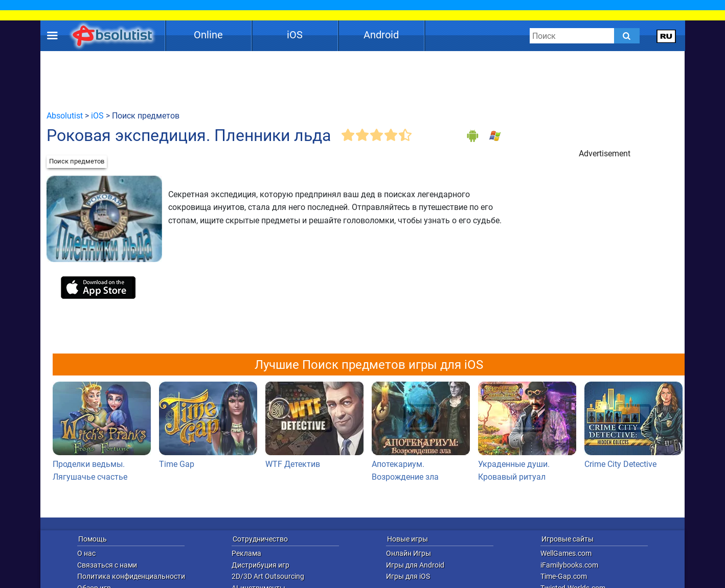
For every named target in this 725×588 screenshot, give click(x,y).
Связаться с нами (107, 565)
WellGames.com (566, 553)
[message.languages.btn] (666, 36)
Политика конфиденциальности (131, 576)
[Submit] (627, 36)
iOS (295, 35)
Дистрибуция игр (260, 565)
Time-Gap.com (564, 576)
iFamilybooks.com (569, 565)
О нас (86, 553)
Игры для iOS (408, 576)
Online (208, 35)
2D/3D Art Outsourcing (268, 576)
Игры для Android (415, 565)
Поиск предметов (77, 161)
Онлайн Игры (409, 553)
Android (381, 35)
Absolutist (65, 116)
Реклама (246, 553)
